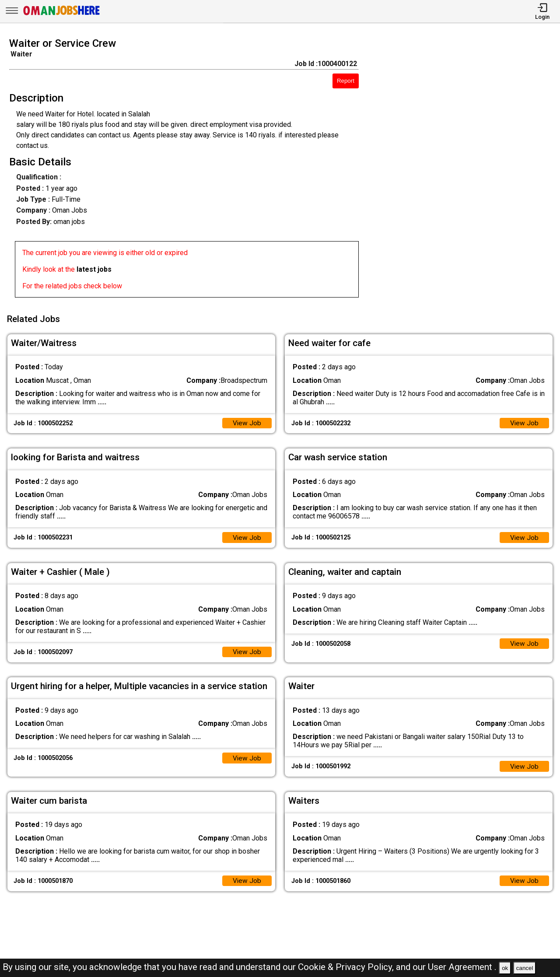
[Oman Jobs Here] (62, 15)
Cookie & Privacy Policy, (347, 967)
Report (346, 81)
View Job (247, 421)
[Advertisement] (466, 170)
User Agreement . (462, 967)
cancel (525, 968)
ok (505, 968)
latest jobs (94, 269)
